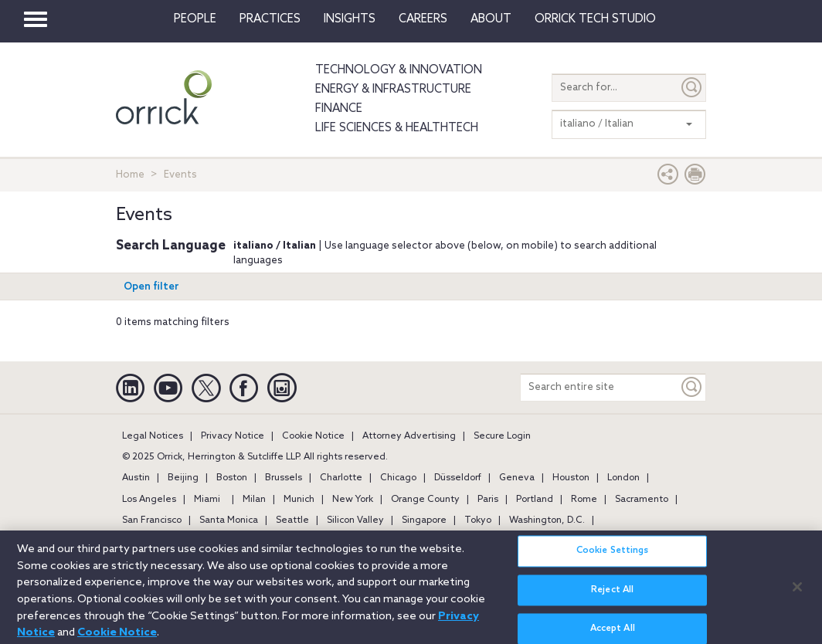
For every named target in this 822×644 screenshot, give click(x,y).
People (195, 19)
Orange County (425, 500)
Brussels (284, 478)
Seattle (292, 520)
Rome (584, 500)
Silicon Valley (355, 520)
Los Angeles (149, 500)
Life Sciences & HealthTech (397, 128)
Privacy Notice (233, 436)
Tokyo (478, 520)
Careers (423, 19)
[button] (668, 178)
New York (353, 500)
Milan (254, 500)
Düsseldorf (458, 478)
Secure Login (502, 436)
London (623, 478)
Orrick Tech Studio (595, 19)
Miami (207, 500)
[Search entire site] (600, 387)
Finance (339, 109)
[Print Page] (695, 178)
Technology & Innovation (399, 70)
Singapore (424, 520)
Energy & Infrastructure (393, 90)
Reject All (612, 595)
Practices (270, 19)
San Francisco (152, 520)
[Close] (797, 592)
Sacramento (642, 500)
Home (130, 175)
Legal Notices (153, 436)
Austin (136, 478)
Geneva (517, 478)
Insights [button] (350, 19)
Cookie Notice (313, 436)
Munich (299, 500)
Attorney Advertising (409, 436)
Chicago (398, 478)
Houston (571, 478)
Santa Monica (229, 520)
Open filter (151, 287)
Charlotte (341, 478)
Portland (535, 500)
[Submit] (692, 88)
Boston (232, 478)
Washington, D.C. (547, 520)
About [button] (491, 19)
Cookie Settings (613, 557)
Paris (488, 500)
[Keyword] (692, 387)
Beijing (183, 478)
